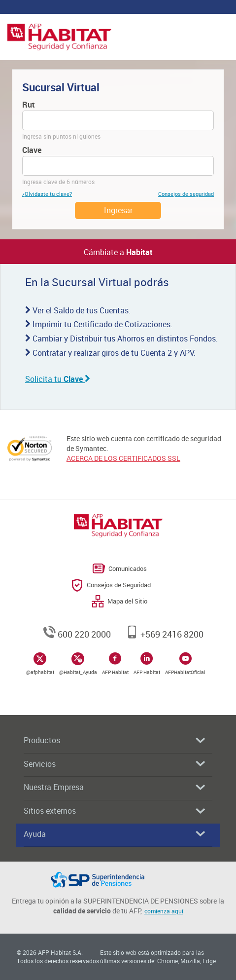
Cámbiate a (118, 252)
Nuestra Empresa (114, 787)
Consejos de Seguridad (119, 585)
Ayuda (114, 834)
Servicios (114, 764)
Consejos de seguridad (186, 194)
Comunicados (128, 568)
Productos (114, 740)
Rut (29, 105)
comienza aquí (164, 911)
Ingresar (118, 210)
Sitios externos (114, 811)
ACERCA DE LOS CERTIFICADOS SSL (123, 458)
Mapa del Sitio (127, 601)
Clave (32, 150)
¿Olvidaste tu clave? (47, 194)
